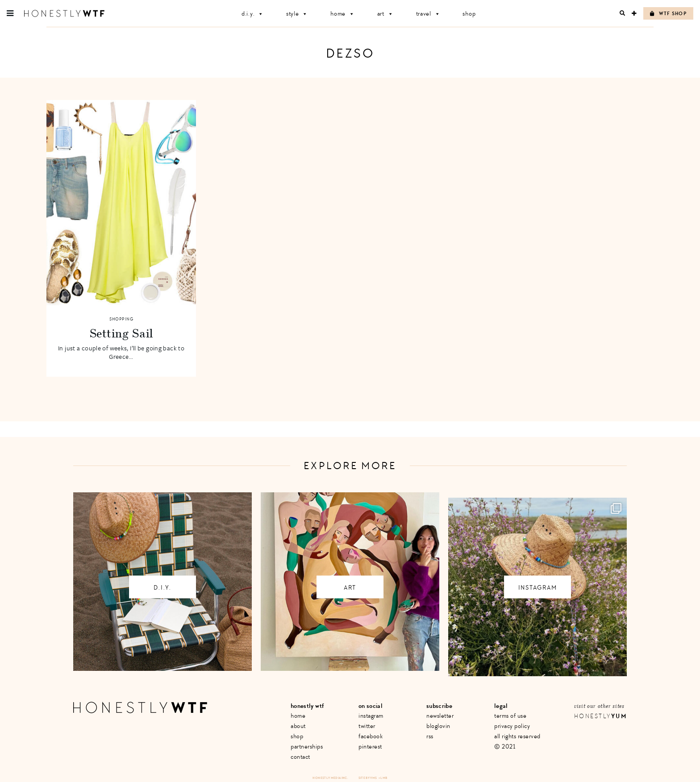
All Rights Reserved (517, 736)
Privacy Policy (512, 726)
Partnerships (307, 747)
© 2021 (505, 747)
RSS (430, 736)
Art (385, 14)
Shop (469, 14)
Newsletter (440, 716)
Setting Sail (121, 333)
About (298, 726)
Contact (300, 757)
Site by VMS (368, 778)
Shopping (121, 319)
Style (297, 14)
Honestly (600, 716)
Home (343, 14)
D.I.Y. (253, 14)
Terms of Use (510, 716)
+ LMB (383, 778)
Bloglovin (438, 726)
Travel (428, 14)
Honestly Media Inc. (330, 778)
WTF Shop (668, 14)
